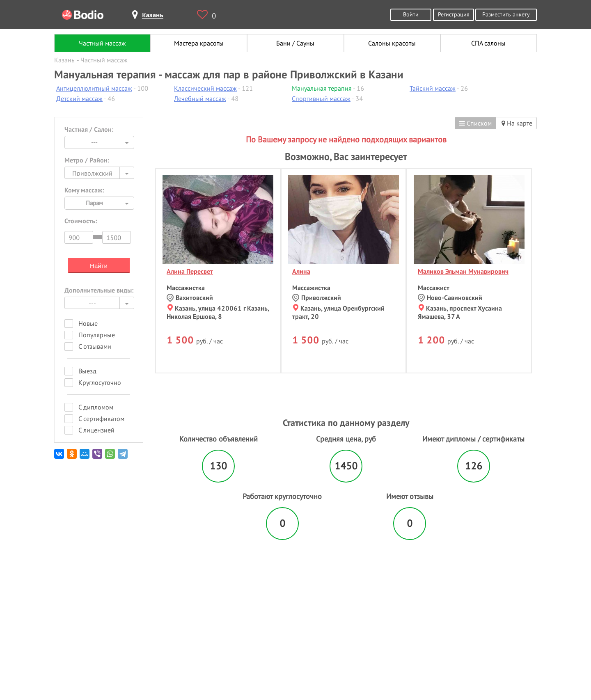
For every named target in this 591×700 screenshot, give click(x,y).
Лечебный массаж (200, 98)
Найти (99, 266)
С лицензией (96, 430)
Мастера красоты (199, 43)
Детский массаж (79, 98)
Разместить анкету (506, 14)
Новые (88, 323)
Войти (411, 14)
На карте (517, 123)
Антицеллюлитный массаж (94, 88)
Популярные (97, 335)
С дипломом (96, 407)
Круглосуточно (100, 382)
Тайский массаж (433, 88)
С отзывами (95, 346)
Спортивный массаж (321, 98)
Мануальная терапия (322, 88)
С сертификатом (101, 419)
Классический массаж (205, 88)
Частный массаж (102, 43)
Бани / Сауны (295, 43)
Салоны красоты (392, 43)
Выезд (87, 371)
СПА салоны (488, 43)
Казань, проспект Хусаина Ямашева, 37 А (460, 312)
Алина (301, 271)
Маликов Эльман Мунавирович (463, 271)
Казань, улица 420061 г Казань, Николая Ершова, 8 (218, 312)
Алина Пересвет (190, 271)
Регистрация (454, 14)
